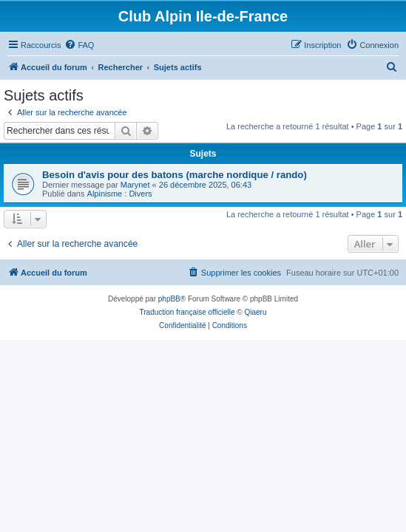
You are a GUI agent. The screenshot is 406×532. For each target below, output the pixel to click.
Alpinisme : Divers (120, 194)
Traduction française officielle (187, 312)
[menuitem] (79, 45)
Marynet (135, 185)
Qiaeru (255, 312)
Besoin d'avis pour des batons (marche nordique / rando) (175, 175)
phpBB (169, 299)
